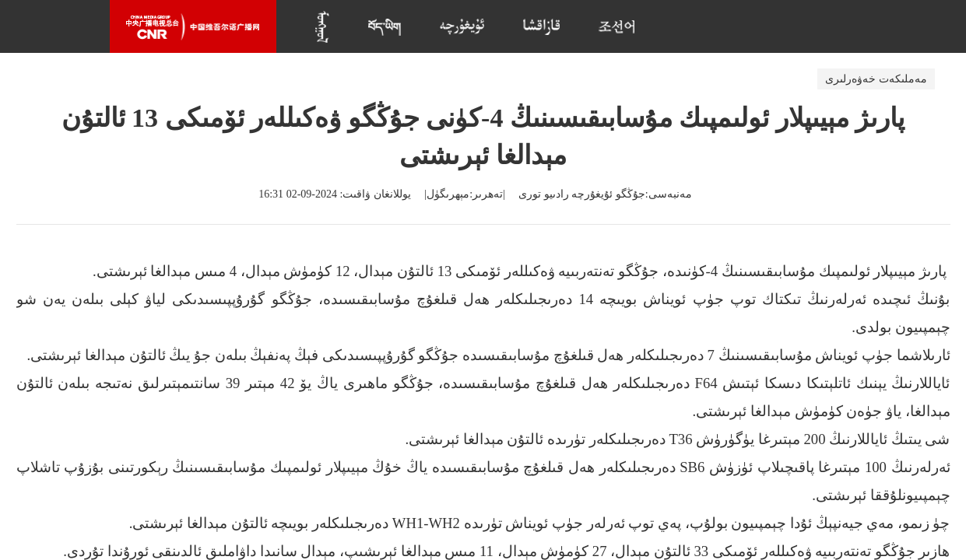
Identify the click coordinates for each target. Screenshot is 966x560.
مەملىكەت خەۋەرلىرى (876, 79)
